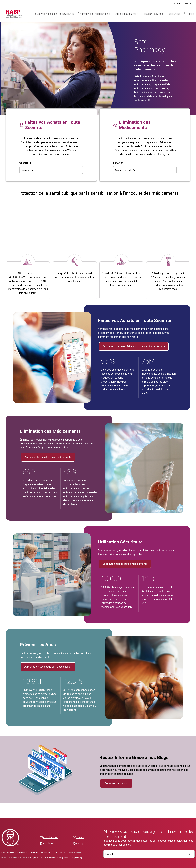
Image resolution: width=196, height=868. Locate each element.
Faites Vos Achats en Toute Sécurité (54, 14)
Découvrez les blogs (116, 783)
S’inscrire (187, 854)
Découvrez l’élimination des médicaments (48, 457)
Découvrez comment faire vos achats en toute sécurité (134, 346)
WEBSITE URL (26, 163)
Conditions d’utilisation (72, 853)
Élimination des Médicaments (94, 14)
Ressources (173, 14)
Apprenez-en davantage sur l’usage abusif (48, 667)
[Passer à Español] (181, 3)
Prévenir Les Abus (153, 14)
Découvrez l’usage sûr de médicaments (125, 564)
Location (118, 163)
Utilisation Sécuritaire (126, 14)
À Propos (189, 14)
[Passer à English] (173, 3)
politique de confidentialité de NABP (17, 858)
